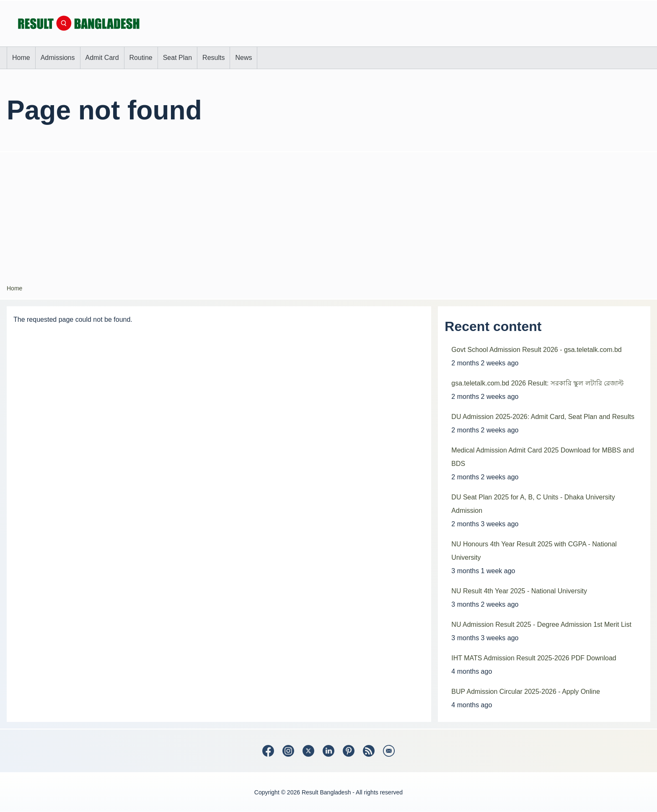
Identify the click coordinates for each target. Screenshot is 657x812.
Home (14, 288)
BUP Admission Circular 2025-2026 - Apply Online (526, 692)
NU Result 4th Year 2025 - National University (519, 591)
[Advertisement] (328, 215)
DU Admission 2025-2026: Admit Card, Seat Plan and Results (543, 417)
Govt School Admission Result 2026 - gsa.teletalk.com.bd (536, 350)
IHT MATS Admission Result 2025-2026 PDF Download (534, 658)
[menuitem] (21, 58)
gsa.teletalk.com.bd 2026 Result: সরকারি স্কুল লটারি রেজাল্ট (537, 383)
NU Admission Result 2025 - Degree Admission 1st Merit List (541, 625)
